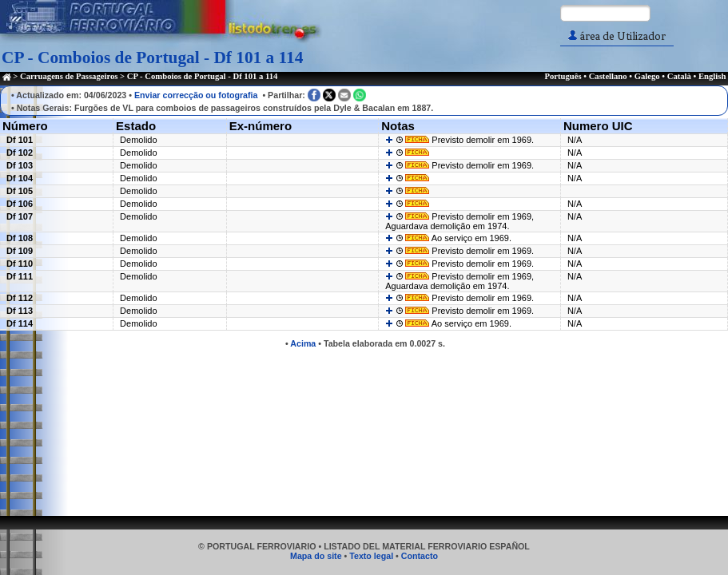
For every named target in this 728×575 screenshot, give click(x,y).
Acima (303, 343)
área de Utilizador (617, 36)
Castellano (608, 76)
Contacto (420, 556)
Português (563, 76)
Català (679, 76)
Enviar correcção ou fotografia (196, 95)
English (712, 76)
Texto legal (371, 556)
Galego (647, 76)
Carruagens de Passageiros (69, 76)
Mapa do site (316, 556)
